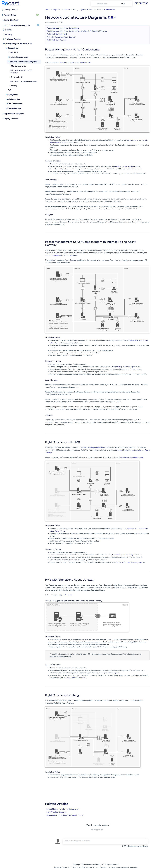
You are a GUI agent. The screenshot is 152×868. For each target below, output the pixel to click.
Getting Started (11, 10)
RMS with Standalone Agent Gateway (61, 37)
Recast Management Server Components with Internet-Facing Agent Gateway (77, 31)
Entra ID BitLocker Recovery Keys (129, 562)
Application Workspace (14, 114)
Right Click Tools (11, 20)
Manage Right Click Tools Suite (19, 44)
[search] (108, 4)
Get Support (141, 3)
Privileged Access (13, 39)
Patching (9, 34)
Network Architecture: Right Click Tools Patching (65, 815)
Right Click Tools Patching (57, 40)
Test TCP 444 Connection (77, 678)
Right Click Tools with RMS (57, 34)
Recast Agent (130, 166)
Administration (13, 99)
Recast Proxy (117, 166)
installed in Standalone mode (132, 457)
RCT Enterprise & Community (22, 25)
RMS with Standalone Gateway (23, 81)
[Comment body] (105, 841)
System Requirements (19, 57)
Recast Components (67, 62)
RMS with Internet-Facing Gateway (21, 71)
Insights (8, 30)
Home (47, 10)
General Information (107, 10)
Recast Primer (86, 62)
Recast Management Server (94, 447)
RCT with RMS (16, 77)
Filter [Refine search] (124, 4)
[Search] (94, 4)
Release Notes (21, 15)
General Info (13, 48)
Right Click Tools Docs (62, 10)
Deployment (12, 95)
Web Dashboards (15, 104)
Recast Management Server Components (63, 28)
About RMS (13, 52)
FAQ (9, 90)
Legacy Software (11, 119)
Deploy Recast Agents (111, 673)
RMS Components (18, 66)
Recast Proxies (123, 450)
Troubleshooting (14, 108)
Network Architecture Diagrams (24, 62)
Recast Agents (135, 450)
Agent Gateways (66, 595)
